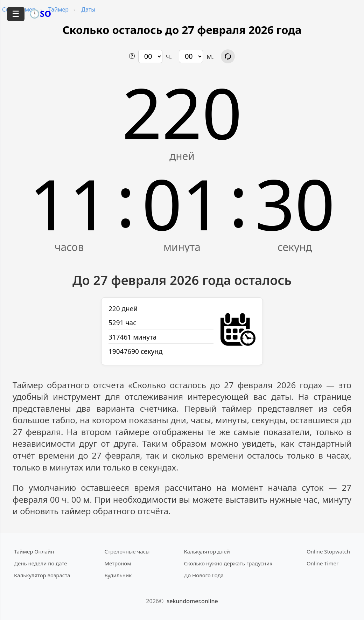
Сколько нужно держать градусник (228, 563)
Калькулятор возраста (42, 575)
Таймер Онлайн (34, 551)
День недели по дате (41, 563)
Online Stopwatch (328, 551)
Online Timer (323, 563)
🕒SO (40, 13)
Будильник (118, 575)
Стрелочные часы (127, 551)
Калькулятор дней (207, 551)
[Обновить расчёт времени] (228, 56)
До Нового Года (204, 575)
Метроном (118, 563)
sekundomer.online (192, 601)
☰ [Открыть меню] (16, 14)
